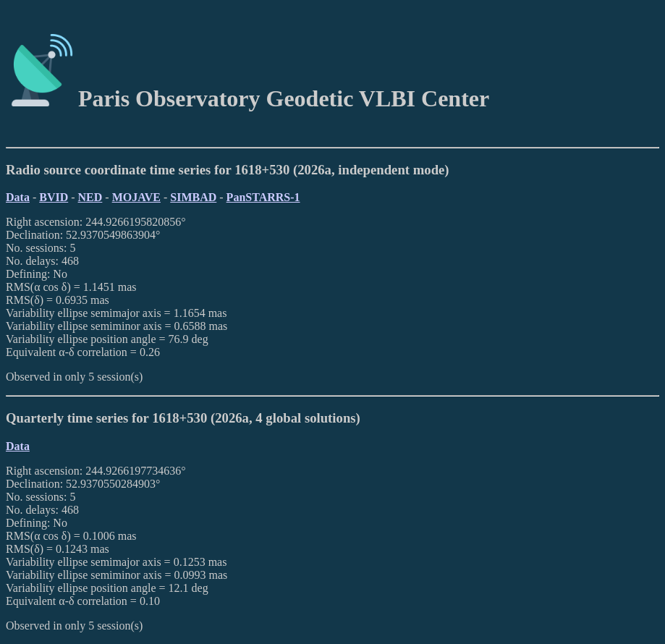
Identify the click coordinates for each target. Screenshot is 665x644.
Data (18, 197)
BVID (54, 197)
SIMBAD (193, 197)
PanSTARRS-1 (263, 197)
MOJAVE (136, 197)
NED (90, 197)
